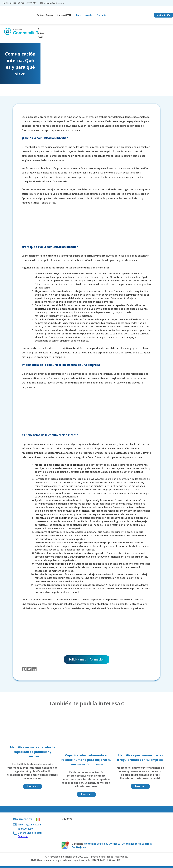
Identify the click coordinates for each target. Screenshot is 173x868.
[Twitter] (29, 669)
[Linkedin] (34, 669)
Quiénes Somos (45, 15)
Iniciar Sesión (164, 15)
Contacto (101, 15)
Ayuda (89, 15)
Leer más (33, 786)
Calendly (23, 836)
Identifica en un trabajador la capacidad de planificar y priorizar (33, 752)
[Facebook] (24, 669)
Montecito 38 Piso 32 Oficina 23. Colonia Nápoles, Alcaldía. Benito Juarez (112, 845)
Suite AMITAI (64, 15)
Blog (79, 15)
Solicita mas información (87, 659)
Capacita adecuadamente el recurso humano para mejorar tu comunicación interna (86, 760)
